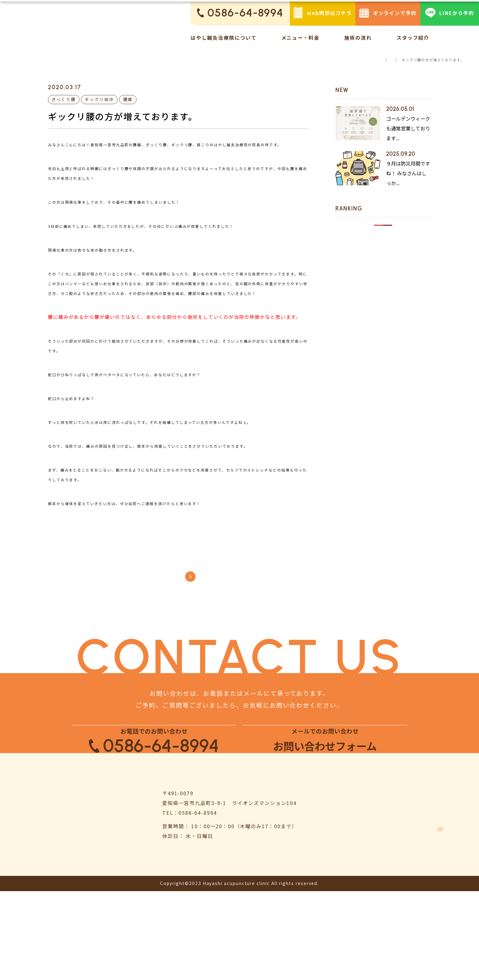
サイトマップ (415, 921)
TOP (366, 60)
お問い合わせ (415, 891)
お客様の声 (335, 921)
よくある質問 (415, 860)
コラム (386, 60)
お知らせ (332, 875)
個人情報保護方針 (420, 906)
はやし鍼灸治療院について (223, 38)
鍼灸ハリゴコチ (420, 937)
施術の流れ (358, 38)
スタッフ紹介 (413, 38)
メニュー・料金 (301, 38)
